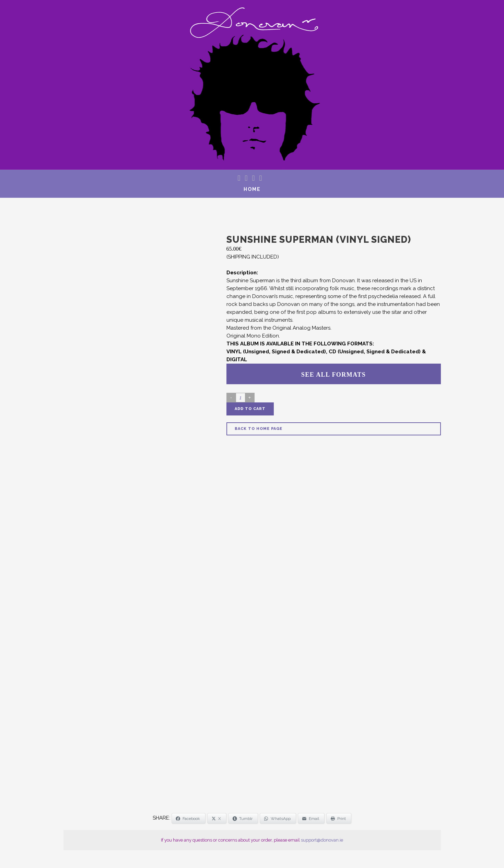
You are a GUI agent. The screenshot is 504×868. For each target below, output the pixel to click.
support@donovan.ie (322, 840)
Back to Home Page (259, 429)
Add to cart (250, 409)
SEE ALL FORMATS (333, 375)
